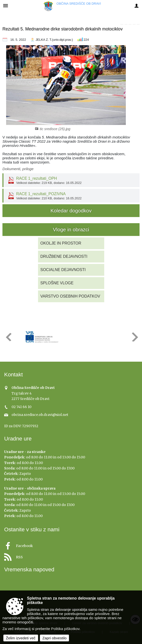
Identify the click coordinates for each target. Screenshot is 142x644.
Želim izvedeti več (21, 638)
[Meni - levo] (6, 6)
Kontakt (13, 375)
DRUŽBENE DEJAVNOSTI (64, 256)
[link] (122, 24)
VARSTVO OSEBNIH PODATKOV (70, 296)
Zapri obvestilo (55, 638)
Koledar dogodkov (71, 211)
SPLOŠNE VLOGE (57, 283)
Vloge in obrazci (71, 229)
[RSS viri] (71, 556)
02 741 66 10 (21, 407)
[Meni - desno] (136, 6)
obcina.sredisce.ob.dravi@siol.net (40, 415)
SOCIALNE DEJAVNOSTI (63, 270)
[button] (8, 337)
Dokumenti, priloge (18, 169)
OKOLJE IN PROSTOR (61, 243)
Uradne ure (18, 439)
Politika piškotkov (65, 629)
